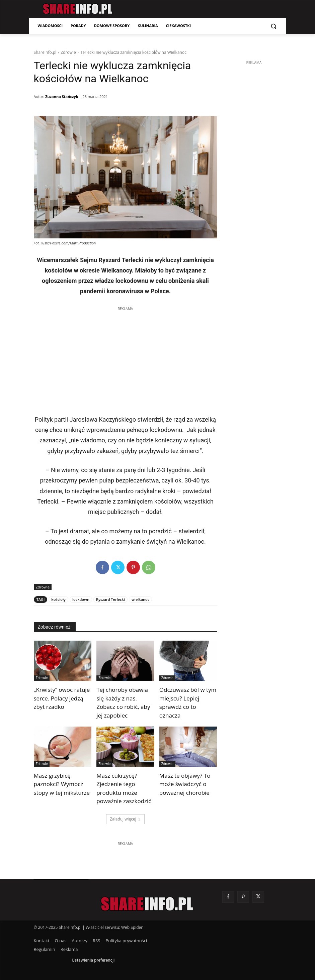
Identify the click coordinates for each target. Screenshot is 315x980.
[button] (274, 26)
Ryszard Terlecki (110, 599)
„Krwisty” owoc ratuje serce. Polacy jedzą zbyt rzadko (62, 698)
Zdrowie (68, 52)
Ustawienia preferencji (93, 960)
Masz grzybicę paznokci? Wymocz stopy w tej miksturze (62, 784)
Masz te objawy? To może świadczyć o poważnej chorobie (185, 784)
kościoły (58, 599)
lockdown (81, 599)
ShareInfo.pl (45, 52)
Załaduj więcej (125, 819)
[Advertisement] (126, 359)
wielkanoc (140, 599)
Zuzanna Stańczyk (62, 96)
